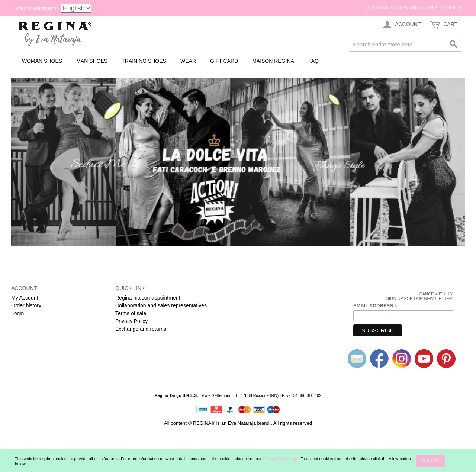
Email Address (375, 306)
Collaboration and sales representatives (161, 305)
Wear (188, 61)
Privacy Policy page (280, 459)
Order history (26, 305)
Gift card (224, 61)
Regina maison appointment (148, 298)
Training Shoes (144, 61)
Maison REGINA (273, 61)
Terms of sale (131, 313)
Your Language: (37, 9)
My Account (25, 298)
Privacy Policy (131, 321)
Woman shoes (42, 61)
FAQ (313, 61)
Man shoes (92, 61)
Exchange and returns (141, 329)
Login (17, 313)
